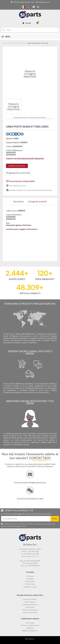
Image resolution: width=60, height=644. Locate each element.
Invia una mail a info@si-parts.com (30, 482)
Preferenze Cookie (30, 587)
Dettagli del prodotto (37, 201)
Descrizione (18, 201)
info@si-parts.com (32, 556)
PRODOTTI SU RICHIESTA (14, 43)
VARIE (24, 43)
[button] (17, 166)
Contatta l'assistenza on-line (30, 499)
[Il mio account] (27, 23)
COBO (16, 139)
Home (4, 43)
